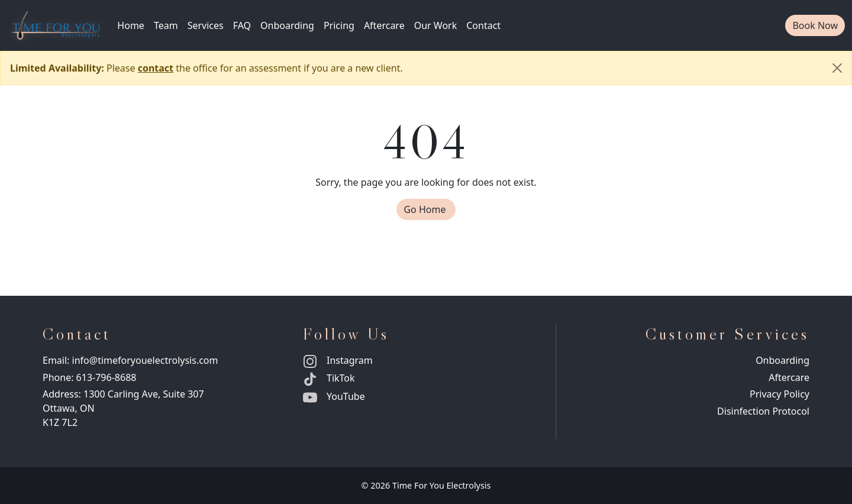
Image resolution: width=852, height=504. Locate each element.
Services (206, 25)
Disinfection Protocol (763, 411)
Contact (483, 25)
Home (131, 25)
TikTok (329, 378)
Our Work (436, 25)
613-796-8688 (106, 377)
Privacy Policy (780, 394)
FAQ (242, 25)
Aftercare (384, 25)
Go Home (429, 209)
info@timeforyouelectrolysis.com (145, 360)
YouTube (334, 396)
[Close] (837, 68)
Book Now (815, 25)
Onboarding (287, 25)
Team (166, 25)
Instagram (338, 360)
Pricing (339, 25)
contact (156, 68)
